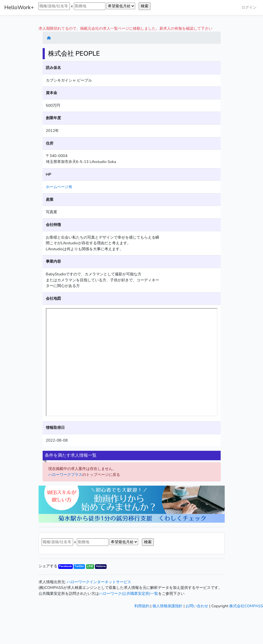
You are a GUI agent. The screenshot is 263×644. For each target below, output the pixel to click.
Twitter (79, 566)
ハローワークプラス (65, 475)
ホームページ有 (59, 187)
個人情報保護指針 (168, 606)
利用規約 (142, 606)
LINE (90, 566)
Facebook (65, 566)
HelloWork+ (19, 7)
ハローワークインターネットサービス (99, 582)
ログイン (249, 7)
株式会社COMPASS (246, 606)
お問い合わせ (197, 606)
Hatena (101, 566)
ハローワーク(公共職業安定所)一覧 (129, 593)
